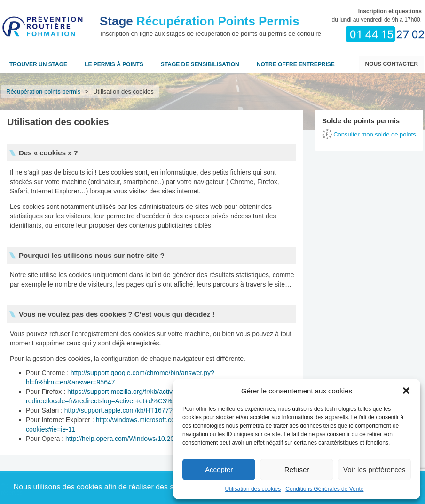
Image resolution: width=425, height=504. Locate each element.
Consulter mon (375, 134)
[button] (406, 391)
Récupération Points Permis (200, 21)
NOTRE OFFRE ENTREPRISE (296, 64)
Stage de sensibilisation (200, 64)
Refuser (297, 469)
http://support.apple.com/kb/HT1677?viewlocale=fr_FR (144, 410)
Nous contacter (392, 64)
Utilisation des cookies (253, 489)
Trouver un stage (38, 64)
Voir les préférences (374, 469)
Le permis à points (114, 64)
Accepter (219, 469)
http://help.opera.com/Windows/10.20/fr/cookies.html (142, 439)
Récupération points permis (43, 92)
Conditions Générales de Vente (324, 489)
